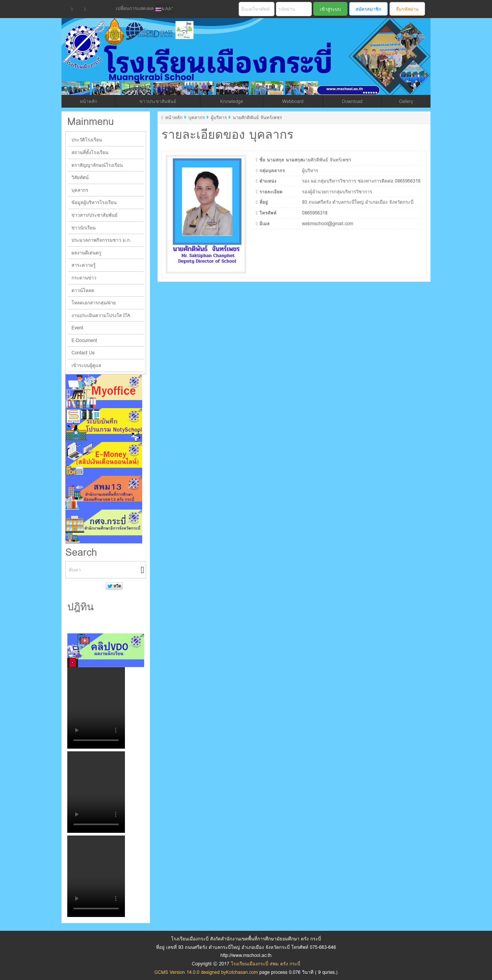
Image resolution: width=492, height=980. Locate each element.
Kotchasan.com (242, 972)
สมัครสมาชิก (368, 9)
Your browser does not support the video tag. (96, 708)
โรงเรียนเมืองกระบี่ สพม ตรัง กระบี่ (218, 66)
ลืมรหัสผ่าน (407, 9)
